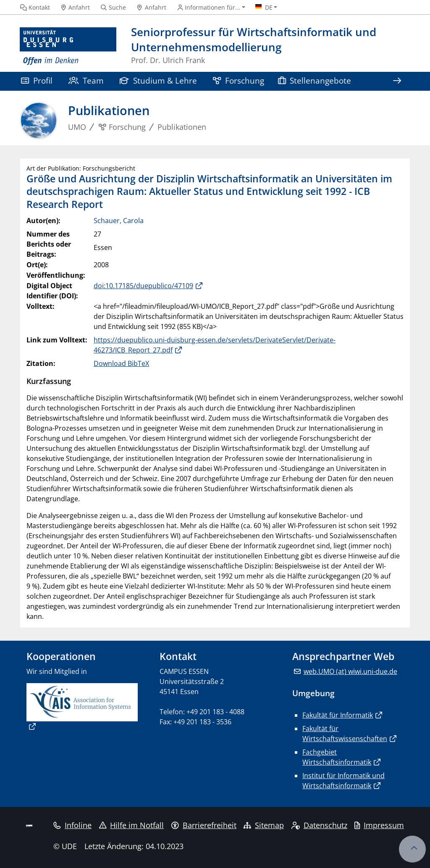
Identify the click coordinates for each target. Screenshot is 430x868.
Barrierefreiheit (204, 825)
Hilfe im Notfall (132, 825)
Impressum (379, 825)
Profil (37, 80)
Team (86, 80)
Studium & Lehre (158, 80)
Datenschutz (319, 825)
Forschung (239, 80)
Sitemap (264, 825)
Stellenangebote (315, 80)
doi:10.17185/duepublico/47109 (143, 286)
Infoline (72, 825)
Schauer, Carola (119, 221)
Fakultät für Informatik (338, 715)
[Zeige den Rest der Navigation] (397, 81)
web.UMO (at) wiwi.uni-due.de (350, 671)
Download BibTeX (121, 363)
